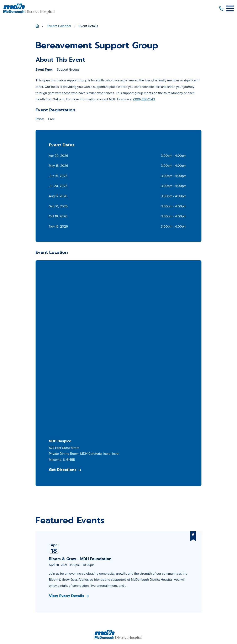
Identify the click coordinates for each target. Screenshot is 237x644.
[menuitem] (68, 622)
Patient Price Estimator (119, 529)
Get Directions (65, 304)
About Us (118, 514)
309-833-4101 (119, 484)
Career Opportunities (119, 544)
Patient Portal (119, 536)
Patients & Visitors (119, 521)
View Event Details (69, 430)
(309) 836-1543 (144, 99)
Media (119, 552)
